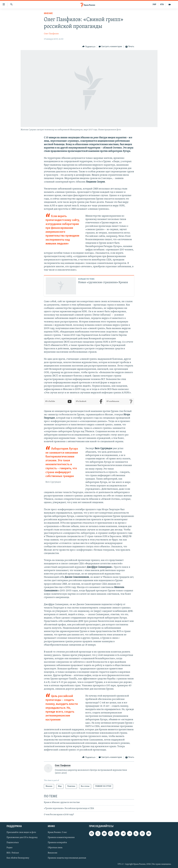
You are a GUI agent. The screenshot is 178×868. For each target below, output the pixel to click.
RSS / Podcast (13, 853)
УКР (154, 5)
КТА (162, 5)
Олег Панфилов (51, 34)
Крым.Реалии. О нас (57, 832)
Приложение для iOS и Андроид (22, 837)
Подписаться (13, 843)
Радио (10, 848)
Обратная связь (55, 848)
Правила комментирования (61, 837)
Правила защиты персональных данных (67, 858)
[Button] (89, 47)
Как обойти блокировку (18, 858)
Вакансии (53, 853)
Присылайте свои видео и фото (21, 832)
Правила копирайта (57, 843)
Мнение (48, 13)
